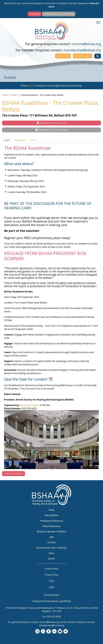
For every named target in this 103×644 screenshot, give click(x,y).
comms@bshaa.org (86, 44)
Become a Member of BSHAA (52, 532)
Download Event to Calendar (52, 130)
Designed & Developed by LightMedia (52, 601)
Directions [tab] (20, 140)
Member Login (83, 56)
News (51, 553)
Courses (52, 542)
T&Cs (51, 581)
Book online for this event (52, 123)
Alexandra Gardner (30, 405)
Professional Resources (52, 521)
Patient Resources (52, 526)
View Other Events (14, 473)
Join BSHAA (63, 56)
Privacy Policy (51, 575)
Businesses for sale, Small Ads (52, 548)
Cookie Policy (52, 569)
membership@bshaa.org (82, 50)
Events (14, 95)
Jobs (52, 537)
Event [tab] (7, 140)
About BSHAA (52, 515)
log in (31, 86)
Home (5, 95)
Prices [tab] (33, 140)
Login (52, 587)
